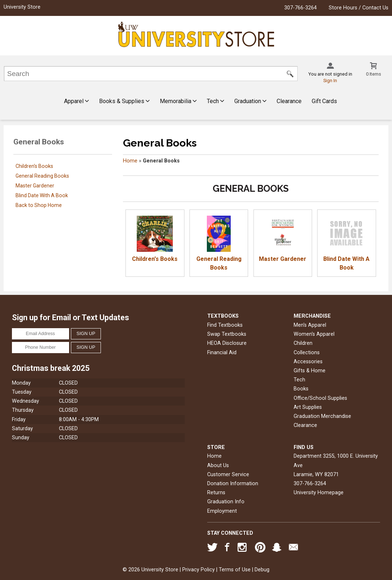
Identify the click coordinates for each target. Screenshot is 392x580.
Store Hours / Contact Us (359, 8)
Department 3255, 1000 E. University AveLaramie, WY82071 (336, 465)
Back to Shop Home (39, 205)
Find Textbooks (225, 325)
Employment (222, 511)
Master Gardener (35, 186)
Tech (216, 101)
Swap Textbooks (227, 334)
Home (130, 161)
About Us (218, 465)
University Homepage (319, 493)
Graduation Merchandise (322, 416)
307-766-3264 (301, 8)
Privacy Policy (199, 570)
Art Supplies (308, 407)
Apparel (76, 101)
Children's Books (34, 166)
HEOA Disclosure (227, 343)
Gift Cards (324, 101)
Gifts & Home (310, 371)
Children (303, 343)
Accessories (308, 362)
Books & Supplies (124, 101)
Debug (262, 570)
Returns (216, 493)
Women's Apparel (314, 334)
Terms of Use (235, 570)
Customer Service (228, 475)
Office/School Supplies (320, 398)
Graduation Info (226, 502)
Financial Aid (222, 353)
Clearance (289, 101)
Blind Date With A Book (42, 195)
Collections (307, 353)
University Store (22, 7)
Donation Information (233, 484)
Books (301, 389)
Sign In (330, 81)
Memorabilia (178, 101)
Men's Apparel (310, 325)
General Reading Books (42, 176)
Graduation (250, 101)
